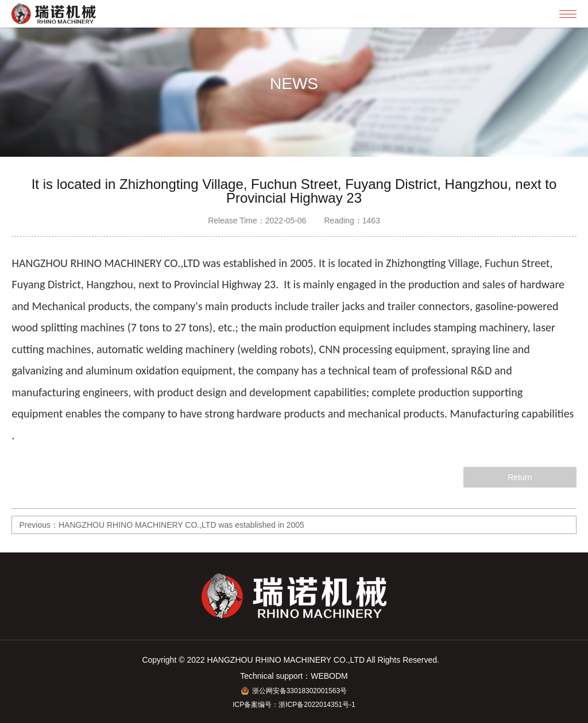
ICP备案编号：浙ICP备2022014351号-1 (294, 705)
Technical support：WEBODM (294, 676)
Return (520, 477)
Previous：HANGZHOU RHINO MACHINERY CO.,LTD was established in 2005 (161, 525)
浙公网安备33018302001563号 (294, 691)
